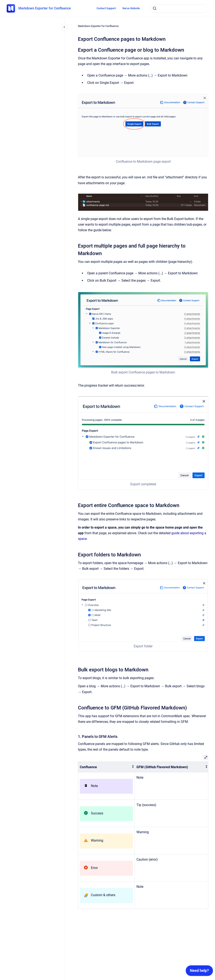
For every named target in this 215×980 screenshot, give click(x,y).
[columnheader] (106, 767)
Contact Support (106, 8)
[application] (199, 972)
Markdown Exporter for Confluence (45, 8)
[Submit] (155, 8)
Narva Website (131, 8)
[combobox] (179, 8)
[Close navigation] (64, 27)
